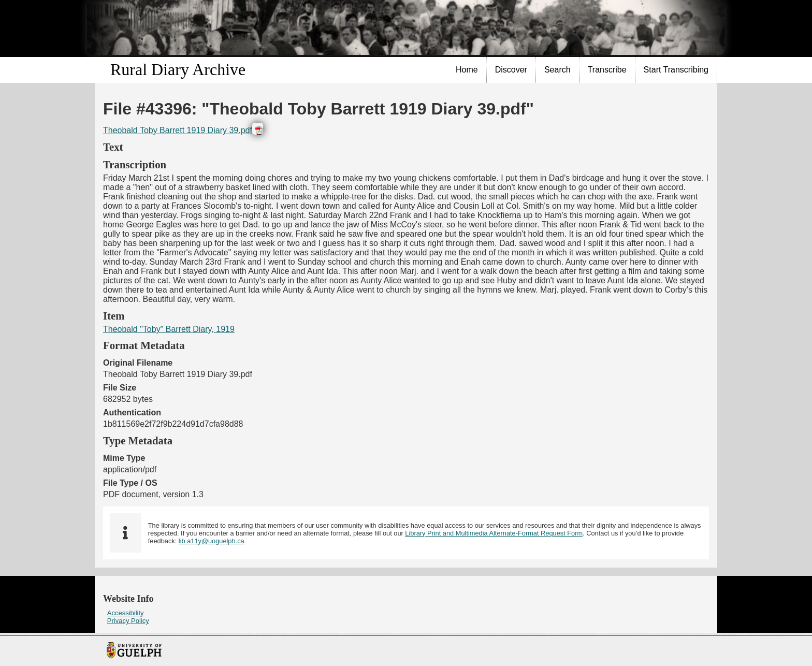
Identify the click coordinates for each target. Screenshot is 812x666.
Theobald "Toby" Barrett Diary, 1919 (169, 329)
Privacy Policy (128, 621)
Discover (511, 70)
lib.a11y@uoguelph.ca (212, 541)
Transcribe (607, 70)
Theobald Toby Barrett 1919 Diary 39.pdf (178, 130)
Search (557, 70)
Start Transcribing (676, 70)
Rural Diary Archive (178, 69)
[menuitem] (467, 70)
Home (467, 70)
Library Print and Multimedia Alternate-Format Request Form (494, 533)
